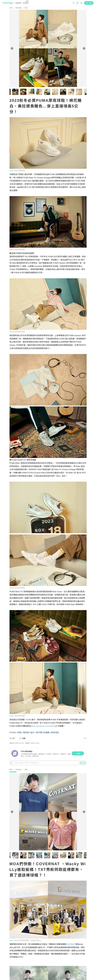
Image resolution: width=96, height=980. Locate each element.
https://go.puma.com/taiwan (43, 726)
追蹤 (78, 753)
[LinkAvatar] (15, 753)
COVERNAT (71, 944)
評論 (82, 763)
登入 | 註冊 (89, 3)
